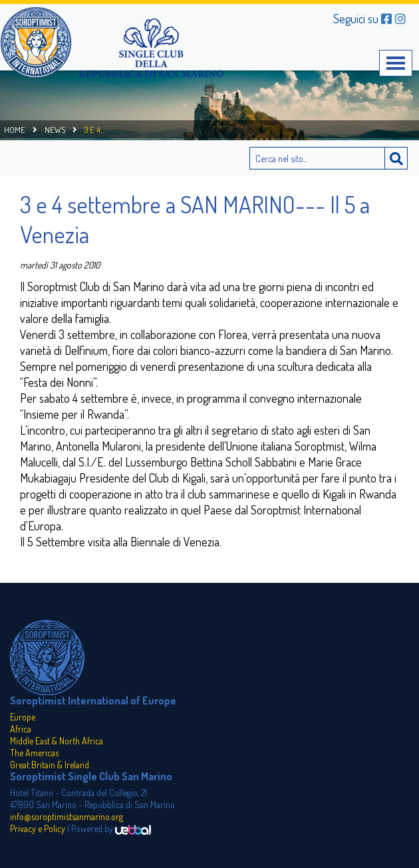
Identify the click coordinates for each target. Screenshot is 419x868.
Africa (21, 729)
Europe (23, 717)
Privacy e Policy (38, 828)
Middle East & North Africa (57, 741)
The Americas (34, 753)
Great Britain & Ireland (50, 765)
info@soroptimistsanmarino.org (67, 816)
